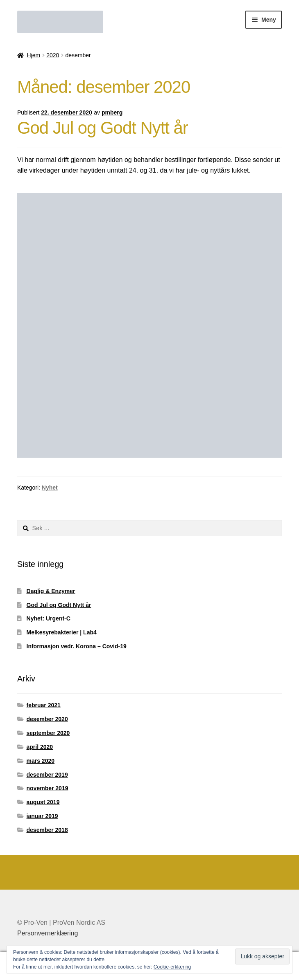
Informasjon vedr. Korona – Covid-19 (77, 646)
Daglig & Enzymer (51, 591)
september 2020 (48, 733)
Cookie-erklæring (172, 967)
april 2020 (40, 747)
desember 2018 (47, 830)
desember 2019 (47, 775)
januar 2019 (42, 816)
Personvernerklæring (48, 933)
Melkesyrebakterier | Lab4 (62, 632)
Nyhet (50, 488)
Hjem (33, 55)
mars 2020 (41, 761)
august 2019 (43, 802)
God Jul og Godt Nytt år (103, 128)
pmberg (112, 112)
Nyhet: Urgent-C (49, 618)
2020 (53, 55)
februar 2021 (44, 705)
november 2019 (48, 788)
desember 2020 (47, 719)
